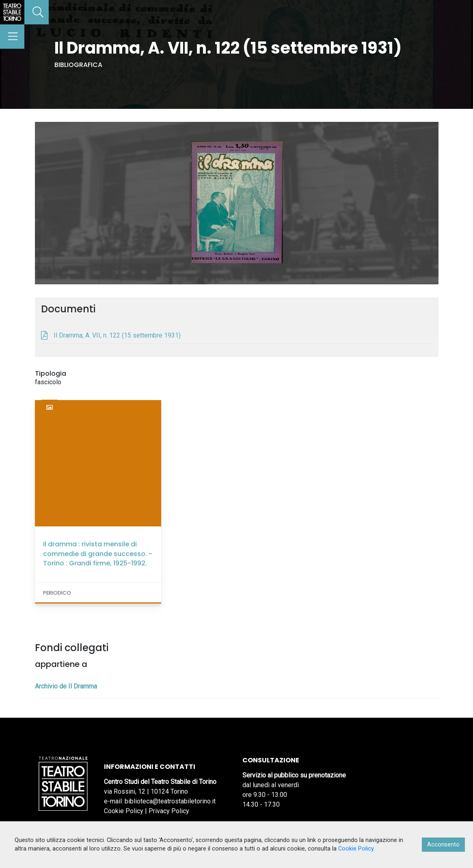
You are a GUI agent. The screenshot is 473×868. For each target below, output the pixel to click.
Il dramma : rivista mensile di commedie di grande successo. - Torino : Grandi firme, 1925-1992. (98, 553)
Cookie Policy (124, 811)
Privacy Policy (169, 811)
